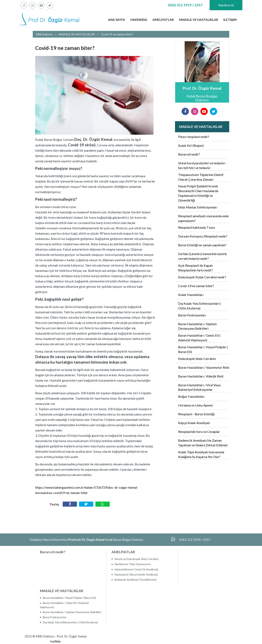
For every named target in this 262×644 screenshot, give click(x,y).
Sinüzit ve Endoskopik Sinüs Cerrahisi (136, 559)
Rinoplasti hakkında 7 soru (196, 227)
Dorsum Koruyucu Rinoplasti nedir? (203, 236)
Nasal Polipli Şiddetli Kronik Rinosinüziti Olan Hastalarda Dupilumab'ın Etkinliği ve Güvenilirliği (198, 193)
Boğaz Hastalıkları (191, 396)
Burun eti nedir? (189, 154)
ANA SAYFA (117, 20)
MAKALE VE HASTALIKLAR (199, 20)
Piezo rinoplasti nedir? (194, 137)
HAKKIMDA (139, 20)
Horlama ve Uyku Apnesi (195, 405)
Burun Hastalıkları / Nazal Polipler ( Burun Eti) (203, 349)
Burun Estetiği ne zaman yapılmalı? (202, 245)
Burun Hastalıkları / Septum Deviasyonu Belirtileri (197, 326)
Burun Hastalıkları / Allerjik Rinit (201, 376)
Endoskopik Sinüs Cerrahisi (197, 359)
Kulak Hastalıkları (191, 295)
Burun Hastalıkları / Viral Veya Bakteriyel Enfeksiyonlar (199, 387)
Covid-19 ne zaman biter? (196, 286)
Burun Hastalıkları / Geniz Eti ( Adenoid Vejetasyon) (199, 338)
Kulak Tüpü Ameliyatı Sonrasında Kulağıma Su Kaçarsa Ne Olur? (201, 454)
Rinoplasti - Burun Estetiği (196, 414)
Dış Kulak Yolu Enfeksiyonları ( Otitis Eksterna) (199, 306)
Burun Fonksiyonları (192, 315)
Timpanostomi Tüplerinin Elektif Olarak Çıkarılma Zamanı (201, 177)
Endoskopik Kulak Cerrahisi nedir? (202, 277)
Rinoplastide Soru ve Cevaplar (199, 432)
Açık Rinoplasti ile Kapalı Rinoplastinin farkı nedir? (195, 268)
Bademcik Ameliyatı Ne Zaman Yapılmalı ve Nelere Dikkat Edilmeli (203, 443)
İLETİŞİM (230, 20)
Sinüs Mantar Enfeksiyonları (198, 207)
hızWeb (55, 641)
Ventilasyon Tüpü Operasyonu (132, 564)
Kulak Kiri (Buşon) (191, 145)
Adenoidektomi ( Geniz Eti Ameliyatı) (136, 569)
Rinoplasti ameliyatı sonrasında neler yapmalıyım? (204, 218)
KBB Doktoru (44, 34)
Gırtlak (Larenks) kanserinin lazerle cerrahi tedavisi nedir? (202, 256)
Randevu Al (226, 5)
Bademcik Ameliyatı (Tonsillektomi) (135, 580)
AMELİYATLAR (163, 20)
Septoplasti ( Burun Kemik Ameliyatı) (136, 575)
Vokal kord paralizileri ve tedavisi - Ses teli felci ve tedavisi (202, 165)
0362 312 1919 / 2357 (185, 5)
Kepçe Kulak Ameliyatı (194, 423)
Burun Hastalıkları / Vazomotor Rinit (204, 367)
